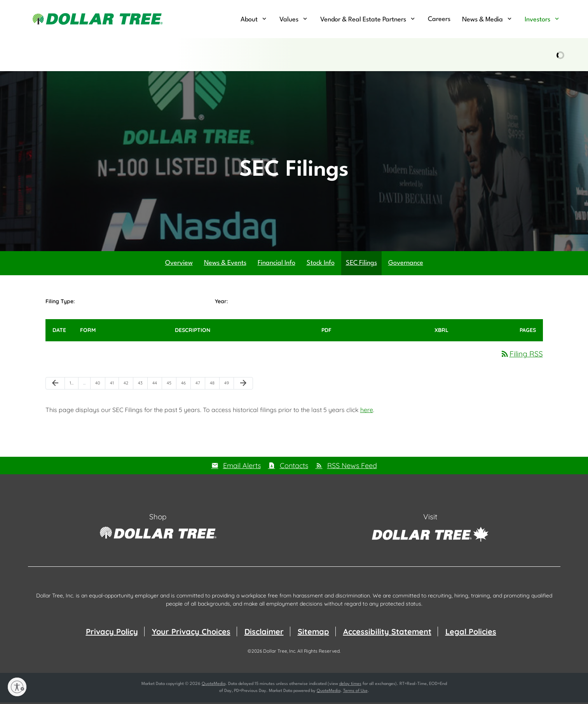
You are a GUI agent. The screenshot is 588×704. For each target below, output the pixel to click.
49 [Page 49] (229, 386)
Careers (439, 19)
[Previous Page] (55, 385)
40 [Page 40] (100, 386)
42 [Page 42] (128, 386)
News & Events (225, 265)
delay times (350, 686)
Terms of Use (355, 693)
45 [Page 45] (171, 386)
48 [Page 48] (215, 386)
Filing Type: (60, 303)
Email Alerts (242, 467)
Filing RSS (522, 355)
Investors (537, 20)
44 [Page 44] (157, 386)
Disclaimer (264, 633)
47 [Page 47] (200, 386)
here (367, 411)
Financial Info (277, 265)
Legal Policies (471, 633)
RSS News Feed (352, 467)
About (249, 20)
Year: (221, 303)
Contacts (294, 467)
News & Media (482, 20)
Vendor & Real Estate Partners (363, 20)
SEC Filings (361, 265)
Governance (406, 265)
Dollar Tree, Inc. (280, 652)
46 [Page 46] (186, 386)
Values (289, 20)
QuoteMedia (214, 686)
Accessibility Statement (387, 633)
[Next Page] (243, 385)
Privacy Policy (112, 633)
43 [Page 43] (143, 386)
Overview (179, 265)
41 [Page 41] (114, 386)
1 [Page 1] (74, 386)
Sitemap (313, 633)
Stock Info (321, 265)
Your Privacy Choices (191, 633)
